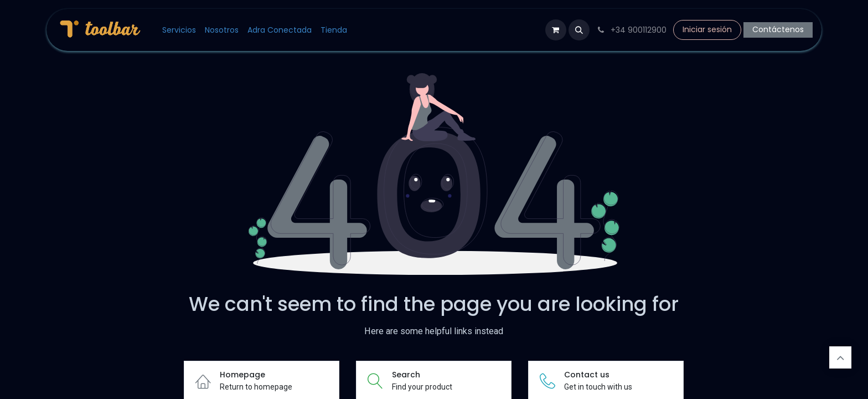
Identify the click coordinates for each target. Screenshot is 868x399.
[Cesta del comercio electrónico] (556, 30)
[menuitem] (179, 30)
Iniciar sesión (707, 29)
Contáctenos (778, 29)
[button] (579, 30)
